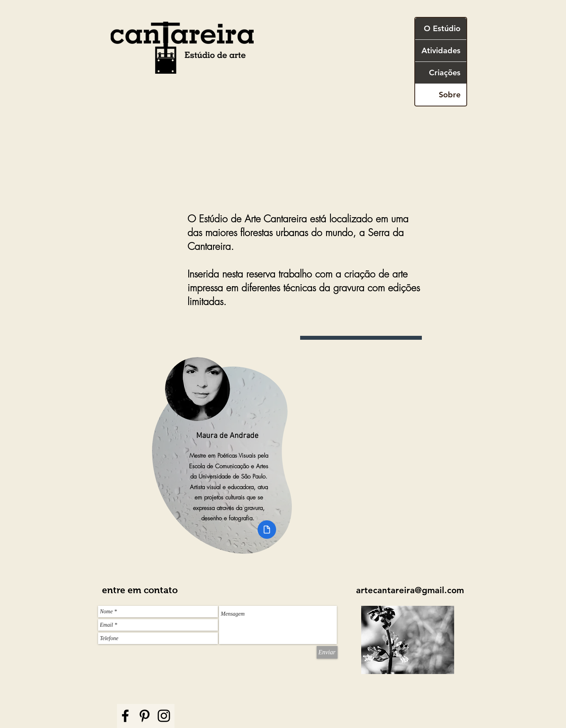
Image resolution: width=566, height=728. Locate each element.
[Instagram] (164, 716)
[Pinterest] (145, 716)
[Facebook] (125, 716)
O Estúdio (442, 28)
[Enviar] (327, 652)
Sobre (450, 95)
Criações (445, 73)
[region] (230, 448)
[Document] (267, 530)
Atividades (441, 50)
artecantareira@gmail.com (410, 590)
